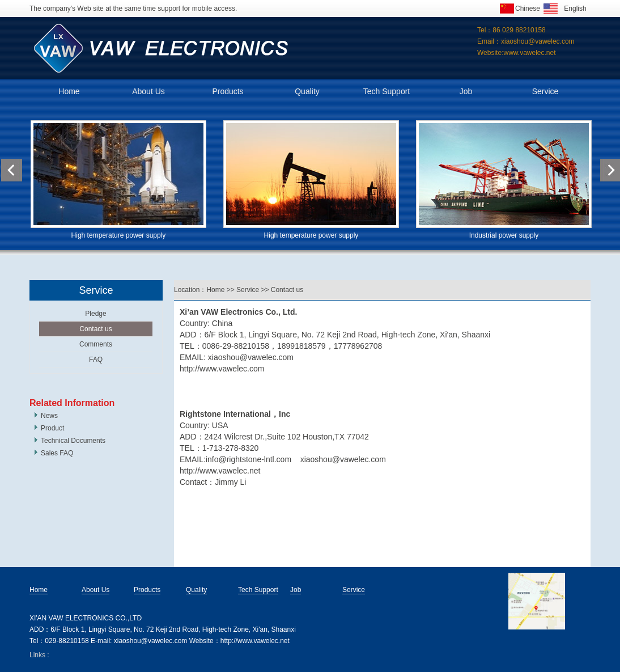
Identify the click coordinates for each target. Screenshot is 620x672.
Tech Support (387, 91)
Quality (307, 91)
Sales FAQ (57, 453)
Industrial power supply (504, 235)
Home (69, 91)
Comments (96, 344)
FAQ (96, 360)
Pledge (95, 314)
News (49, 416)
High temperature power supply (119, 235)
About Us (148, 91)
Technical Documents (73, 441)
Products (228, 91)
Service (545, 91)
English (575, 9)
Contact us (95, 329)
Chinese (528, 9)
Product (52, 428)
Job (466, 91)
